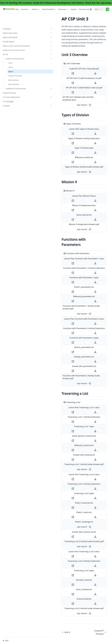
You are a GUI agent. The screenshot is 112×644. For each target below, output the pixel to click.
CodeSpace (14, 17)
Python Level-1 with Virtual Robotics (14, 35)
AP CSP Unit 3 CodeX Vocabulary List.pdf (71, 72)
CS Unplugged (8, 99)
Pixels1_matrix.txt (71, 492)
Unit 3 (11, 67)
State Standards (49, 9)
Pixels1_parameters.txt (71, 273)
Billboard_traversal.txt (71, 425)
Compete (14, 103)
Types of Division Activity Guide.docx (71, 129)
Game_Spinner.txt (71, 206)
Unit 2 (11, 63)
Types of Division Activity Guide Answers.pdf (71, 158)
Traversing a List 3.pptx (71, 550)
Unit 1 (11, 58)
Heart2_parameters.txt (71, 330)
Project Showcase (9, 91)
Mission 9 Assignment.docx (71, 196)
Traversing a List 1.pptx (71, 406)
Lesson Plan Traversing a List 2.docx (71, 454)
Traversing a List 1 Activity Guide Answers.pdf (71, 444)
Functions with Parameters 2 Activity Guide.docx (71, 311)
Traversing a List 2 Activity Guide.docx (71, 464)
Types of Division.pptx (71, 139)
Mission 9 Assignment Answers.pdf (71, 215)
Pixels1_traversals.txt (71, 483)
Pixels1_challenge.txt (71, 502)
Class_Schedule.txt (71, 569)
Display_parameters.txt (71, 339)
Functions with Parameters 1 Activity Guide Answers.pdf (71, 291)
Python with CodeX (14, 21)
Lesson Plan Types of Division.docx (71, 120)
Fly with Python (14, 30)
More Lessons (14, 75)
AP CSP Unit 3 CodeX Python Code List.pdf (71, 81)
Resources (64, 9)
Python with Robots (14, 25)
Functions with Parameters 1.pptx (71, 263)
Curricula (25, 9)
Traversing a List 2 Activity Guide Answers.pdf (71, 521)
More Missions (14, 80)
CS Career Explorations (14, 95)
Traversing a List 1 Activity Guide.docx (71, 397)
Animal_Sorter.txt (71, 579)
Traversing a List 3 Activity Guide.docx (71, 541)
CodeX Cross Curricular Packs (14, 42)
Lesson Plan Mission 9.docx (71, 187)
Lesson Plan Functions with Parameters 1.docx (71, 244)
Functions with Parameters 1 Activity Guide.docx (71, 254)
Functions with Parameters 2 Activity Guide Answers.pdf (71, 358)
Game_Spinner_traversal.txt (71, 416)
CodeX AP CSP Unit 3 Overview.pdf (71, 62)
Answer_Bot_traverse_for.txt (71, 512)
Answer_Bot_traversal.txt (71, 435)
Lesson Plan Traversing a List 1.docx (71, 388)
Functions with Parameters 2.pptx (71, 321)
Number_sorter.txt (71, 560)
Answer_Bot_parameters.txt (71, 349)
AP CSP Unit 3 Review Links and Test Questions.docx (71, 91)
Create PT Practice (15, 71)
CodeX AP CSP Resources (16, 53)
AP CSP (14, 47)
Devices (36, 9)
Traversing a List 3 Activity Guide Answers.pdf (71, 588)
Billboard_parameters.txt (71, 282)
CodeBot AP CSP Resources (16, 85)
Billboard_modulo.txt (71, 148)
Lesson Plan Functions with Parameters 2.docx (71, 302)
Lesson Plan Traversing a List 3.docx (71, 532)
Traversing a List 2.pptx (71, 473)
